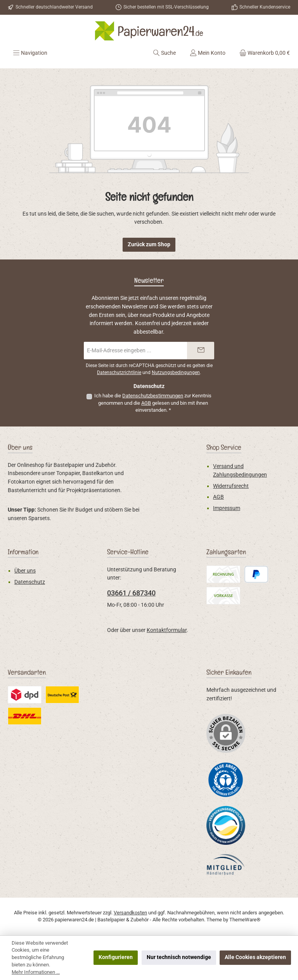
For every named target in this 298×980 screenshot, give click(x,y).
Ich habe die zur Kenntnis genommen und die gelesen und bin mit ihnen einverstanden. (153, 403)
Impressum (227, 508)
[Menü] (30, 53)
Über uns (25, 571)
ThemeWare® (245, 920)
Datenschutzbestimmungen (153, 396)
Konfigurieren (116, 957)
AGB (146, 403)
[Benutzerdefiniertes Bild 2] (226, 825)
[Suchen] (164, 53)
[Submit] (201, 351)
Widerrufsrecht (231, 486)
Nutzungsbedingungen (176, 373)
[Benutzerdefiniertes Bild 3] (226, 864)
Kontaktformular (167, 630)
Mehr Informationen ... (36, 972)
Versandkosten (130, 913)
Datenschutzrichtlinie (119, 373)
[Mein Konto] (208, 53)
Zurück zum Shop (149, 245)
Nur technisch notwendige (179, 957)
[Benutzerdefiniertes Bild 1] (226, 779)
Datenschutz (30, 582)
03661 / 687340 (131, 593)
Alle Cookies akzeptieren (255, 957)
